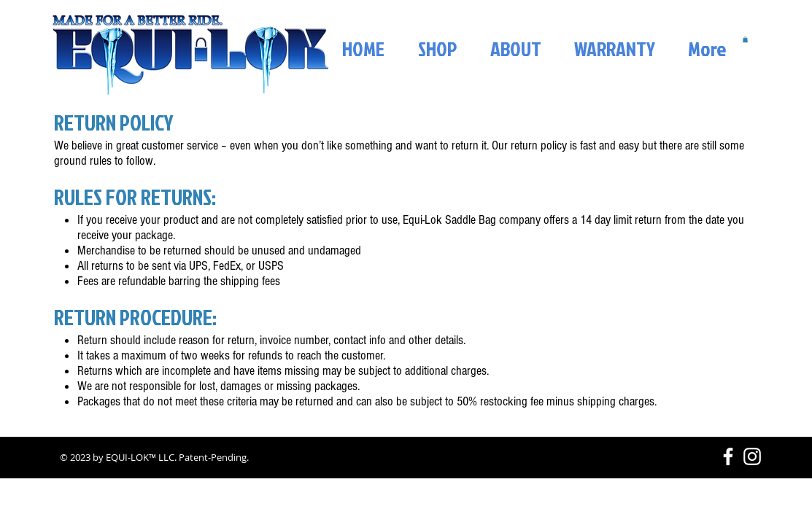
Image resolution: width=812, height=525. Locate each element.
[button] (745, 39)
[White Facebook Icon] (728, 456)
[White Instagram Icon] (752, 456)
